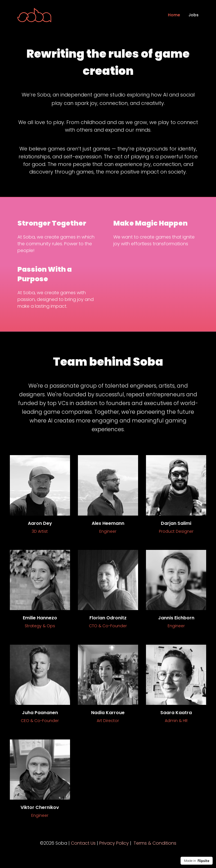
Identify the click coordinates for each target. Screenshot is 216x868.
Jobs (193, 15)
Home (174, 15)
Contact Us (83, 843)
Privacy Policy (114, 843)
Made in (197, 861)
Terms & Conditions (155, 843)
